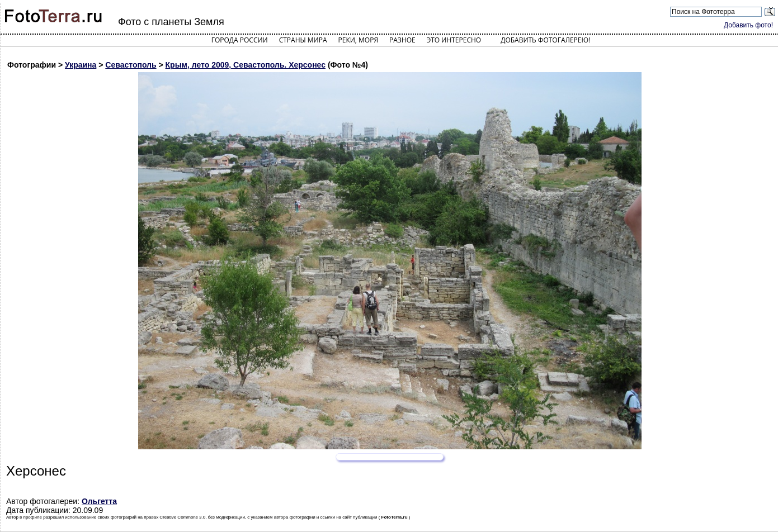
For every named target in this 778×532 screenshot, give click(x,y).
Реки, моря (358, 40)
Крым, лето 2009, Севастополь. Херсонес (246, 65)
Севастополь (131, 65)
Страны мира (303, 40)
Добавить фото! (748, 25)
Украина (81, 65)
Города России (240, 40)
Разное (402, 40)
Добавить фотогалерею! (545, 40)
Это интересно (454, 40)
